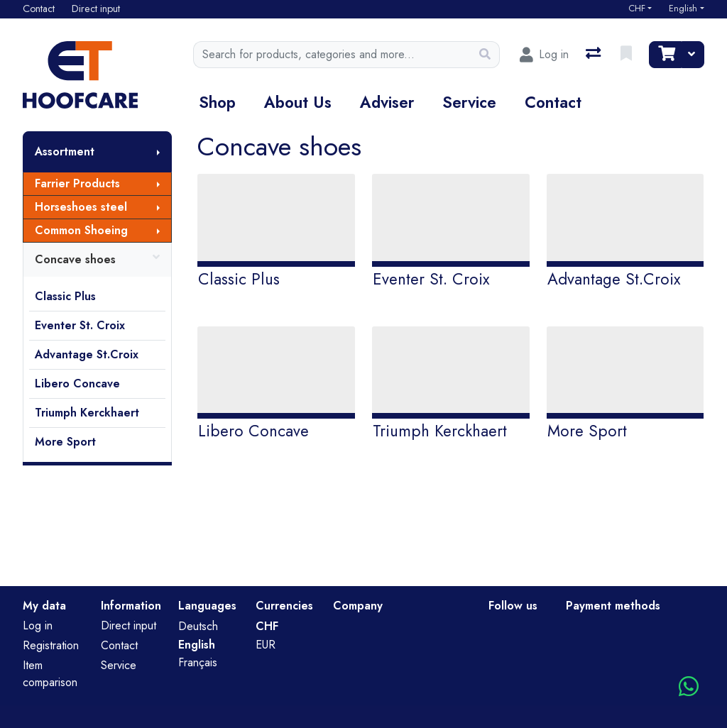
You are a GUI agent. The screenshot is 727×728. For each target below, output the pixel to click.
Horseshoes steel (81, 207)
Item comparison (50, 674)
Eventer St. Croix (80, 325)
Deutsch (198, 626)
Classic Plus (65, 296)
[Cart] (665, 55)
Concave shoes (97, 260)
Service (469, 102)
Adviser (387, 102)
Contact (553, 102)
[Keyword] (332, 55)
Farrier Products (77, 183)
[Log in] (544, 55)
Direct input (129, 625)
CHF (637, 9)
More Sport (65, 442)
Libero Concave (77, 384)
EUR (266, 645)
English (683, 9)
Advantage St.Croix (87, 354)
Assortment (65, 151)
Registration (51, 645)
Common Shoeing (81, 230)
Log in (38, 625)
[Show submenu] (158, 152)
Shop (217, 102)
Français (198, 662)
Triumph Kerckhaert (87, 413)
